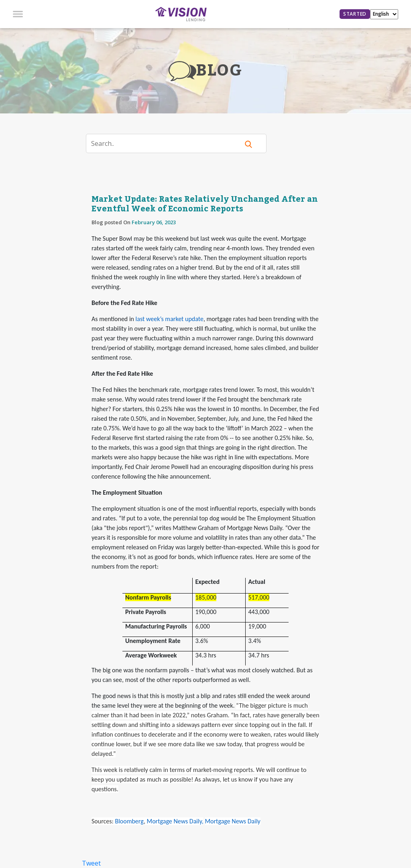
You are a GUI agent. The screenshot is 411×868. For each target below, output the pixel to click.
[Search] (168, 143)
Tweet (91, 863)
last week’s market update (170, 319)
